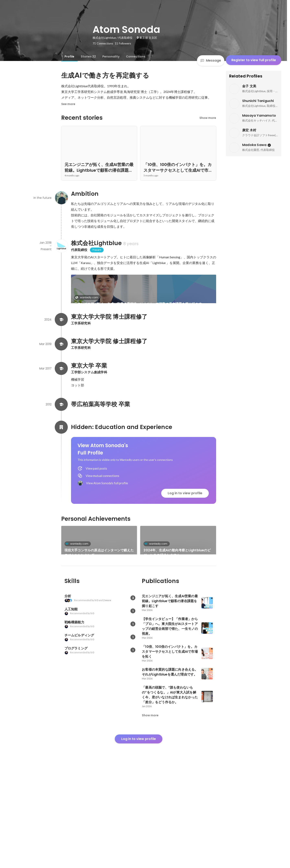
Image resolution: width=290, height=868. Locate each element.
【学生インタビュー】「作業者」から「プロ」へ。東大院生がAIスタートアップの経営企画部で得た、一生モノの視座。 (106, 344)
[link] (144, 294)
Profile (69, 56)
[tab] (69, 56)
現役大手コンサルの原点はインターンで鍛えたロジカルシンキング (99, 609)
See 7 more (181, 337)
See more (68, 104)
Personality (111, 56)
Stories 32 (88, 56)
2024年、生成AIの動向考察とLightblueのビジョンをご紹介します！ (177, 609)
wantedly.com (88, 297)
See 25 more (178, 637)
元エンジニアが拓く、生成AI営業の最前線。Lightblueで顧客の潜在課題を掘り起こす (138, 304)
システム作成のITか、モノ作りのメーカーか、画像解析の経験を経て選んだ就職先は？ (99, 642)
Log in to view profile (185, 549)
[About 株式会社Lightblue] (61, 246)
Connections (136, 56)
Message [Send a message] (211, 60)
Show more (208, 118)
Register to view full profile (254, 60)
